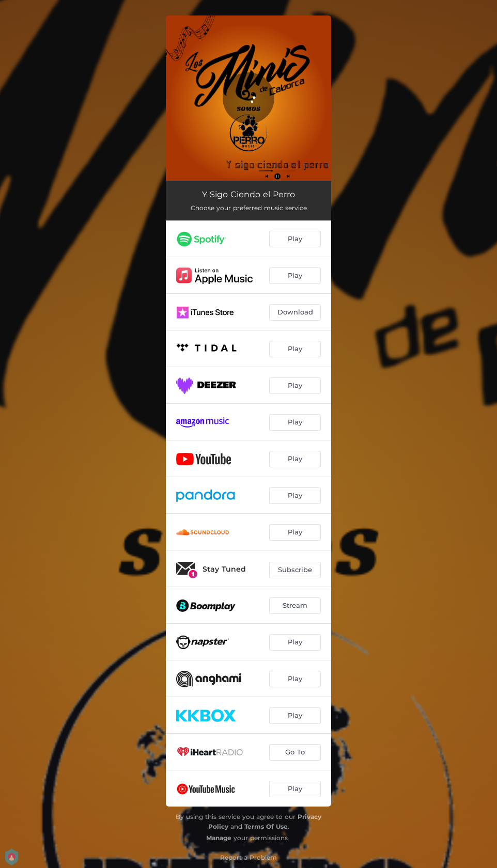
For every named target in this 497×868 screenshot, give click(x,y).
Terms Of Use (266, 826)
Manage (219, 838)
